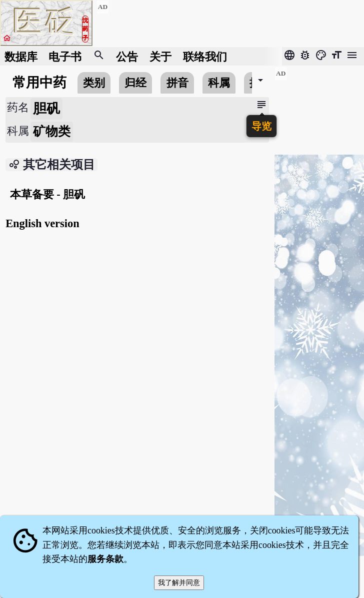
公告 (127, 56)
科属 (219, 83)
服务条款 (105, 559)
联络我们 (205, 56)
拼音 (177, 83)
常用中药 (39, 83)
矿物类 (52, 131)
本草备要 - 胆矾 (48, 194)
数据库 (21, 56)
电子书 (65, 56)
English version (42, 223)
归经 (135, 83)
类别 (94, 83)
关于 (160, 56)
